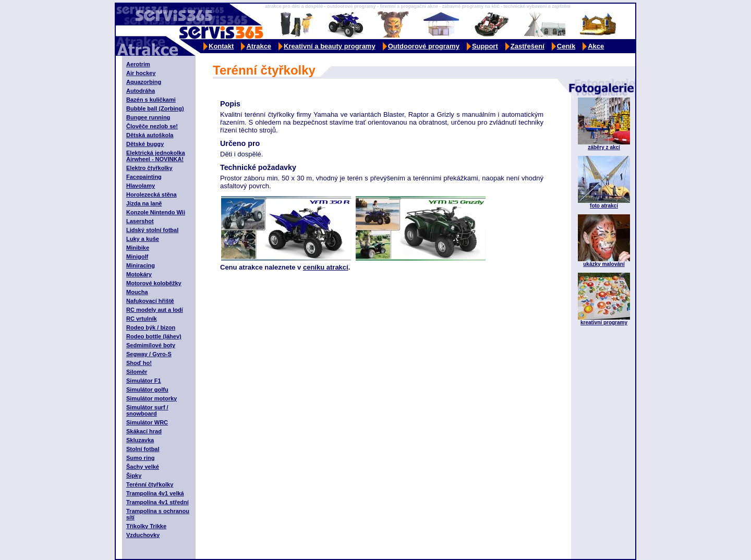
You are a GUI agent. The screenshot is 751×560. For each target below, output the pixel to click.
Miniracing (141, 265)
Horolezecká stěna (152, 194)
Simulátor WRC (147, 422)
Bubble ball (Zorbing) (155, 108)
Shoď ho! (139, 363)
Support (485, 46)
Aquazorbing (144, 82)
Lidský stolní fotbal (152, 230)
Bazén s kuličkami (151, 100)
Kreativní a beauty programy (330, 46)
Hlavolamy (141, 186)
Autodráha (141, 91)
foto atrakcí (604, 206)
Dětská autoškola (150, 135)
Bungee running (148, 117)
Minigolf (137, 257)
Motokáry (139, 274)
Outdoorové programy (424, 46)
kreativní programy (604, 322)
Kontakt (221, 46)
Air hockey (141, 73)
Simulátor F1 (144, 381)
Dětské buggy (145, 144)
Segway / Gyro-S (149, 354)
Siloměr (137, 372)
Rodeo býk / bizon (151, 327)
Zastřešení (528, 46)
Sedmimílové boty (151, 345)
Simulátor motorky (152, 398)
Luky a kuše (143, 239)
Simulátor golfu (147, 389)
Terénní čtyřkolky (150, 484)
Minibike (138, 248)
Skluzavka (140, 440)
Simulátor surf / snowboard (147, 410)
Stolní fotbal (143, 449)
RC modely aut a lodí (155, 310)
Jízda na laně (144, 203)
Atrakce (259, 46)
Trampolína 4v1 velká (155, 493)
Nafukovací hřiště (150, 301)
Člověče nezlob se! (152, 126)
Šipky (134, 476)
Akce (596, 46)
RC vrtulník (142, 319)
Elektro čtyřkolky (149, 168)
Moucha (137, 292)
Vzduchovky (143, 535)
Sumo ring (140, 458)
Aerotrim (138, 64)
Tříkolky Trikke (146, 526)
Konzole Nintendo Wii (156, 212)
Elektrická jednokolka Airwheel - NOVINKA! (156, 156)
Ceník (566, 46)
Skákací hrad (144, 431)
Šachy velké (143, 467)
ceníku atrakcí (326, 267)
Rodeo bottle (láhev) (154, 336)
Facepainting (144, 177)
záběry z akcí (604, 147)
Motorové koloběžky (154, 283)
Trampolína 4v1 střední (158, 502)
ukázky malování (604, 264)
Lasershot (140, 221)
